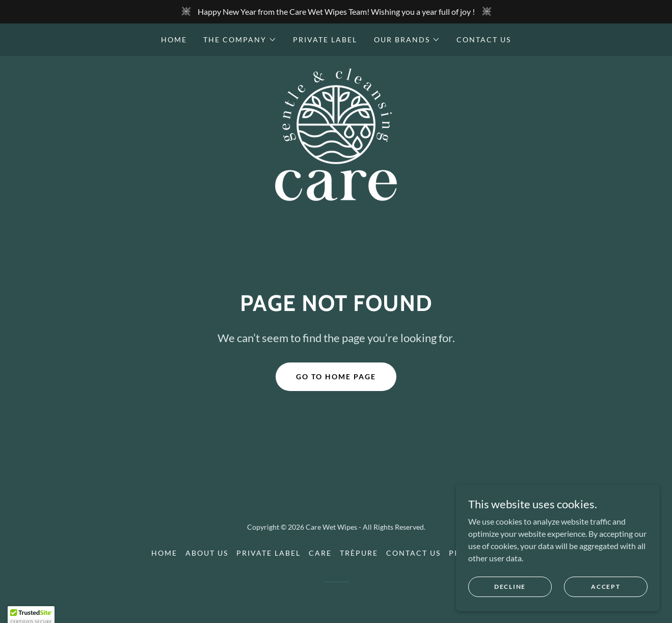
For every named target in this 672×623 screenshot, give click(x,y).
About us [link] (207, 553)
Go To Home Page (336, 377)
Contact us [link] (484, 40)
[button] (240, 40)
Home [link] (174, 40)
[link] (336, 133)
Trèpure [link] (359, 553)
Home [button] (164, 553)
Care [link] (320, 553)
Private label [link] (325, 40)
